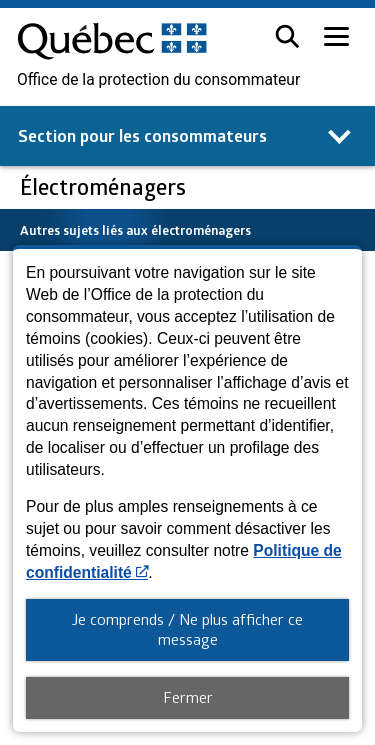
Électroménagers (105, 186)
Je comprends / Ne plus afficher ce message (187, 629)
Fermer (188, 697)
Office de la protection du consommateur (158, 80)
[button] (287, 36)
